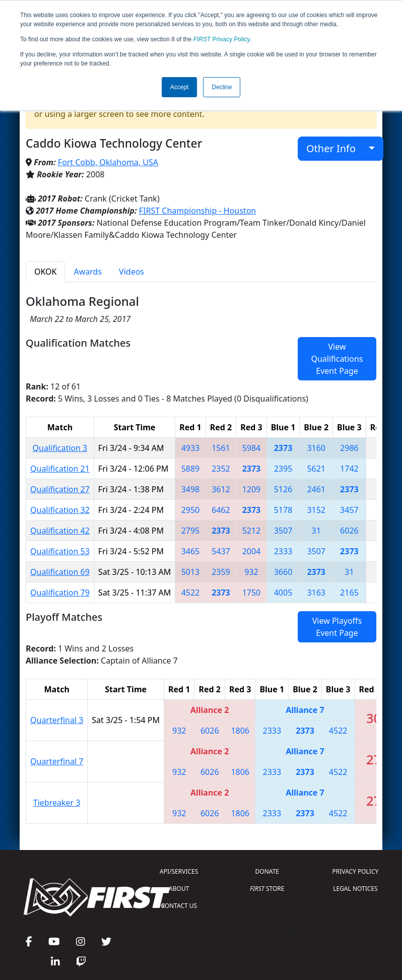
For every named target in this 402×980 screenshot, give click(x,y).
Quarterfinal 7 (57, 761)
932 (251, 572)
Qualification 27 (60, 489)
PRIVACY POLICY (356, 871)
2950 (191, 510)
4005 (283, 593)
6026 (349, 531)
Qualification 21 (60, 469)
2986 (349, 448)
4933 (191, 448)
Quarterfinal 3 (57, 720)
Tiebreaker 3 (57, 803)
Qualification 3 (60, 448)
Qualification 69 (60, 572)
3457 (349, 510)
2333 (283, 551)
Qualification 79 (60, 593)
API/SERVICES (179, 871)
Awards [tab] (88, 272)
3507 (283, 531)
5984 (252, 448)
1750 (252, 593)
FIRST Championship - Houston (197, 211)
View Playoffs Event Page (337, 627)
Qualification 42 (60, 531)
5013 (191, 572)
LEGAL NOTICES (355, 889)
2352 (221, 469)
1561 (221, 448)
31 (316, 531)
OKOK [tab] (45, 272)
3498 (191, 489)
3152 (316, 510)
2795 (191, 531)
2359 (221, 572)
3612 (221, 489)
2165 (349, 593)
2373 (283, 448)
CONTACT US (179, 906)
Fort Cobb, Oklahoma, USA (108, 162)
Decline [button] (222, 87)
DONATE (267, 871)
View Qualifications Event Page (337, 359)
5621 (316, 469)
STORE (267, 889)
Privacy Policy (222, 39)
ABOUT (179, 889)
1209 (252, 489)
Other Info (336, 148)
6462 (221, 510)
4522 (191, 593)
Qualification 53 (60, 551)
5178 (283, 510)
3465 (191, 551)
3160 (316, 448)
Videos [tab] (131, 272)
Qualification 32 (60, 510)
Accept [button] (180, 87)
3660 (283, 572)
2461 (316, 489)
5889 (191, 469)
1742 (349, 469)
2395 (283, 469)
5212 (252, 531)
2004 (252, 551)
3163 (316, 593)
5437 (221, 551)
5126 (283, 489)
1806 (240, 731)
